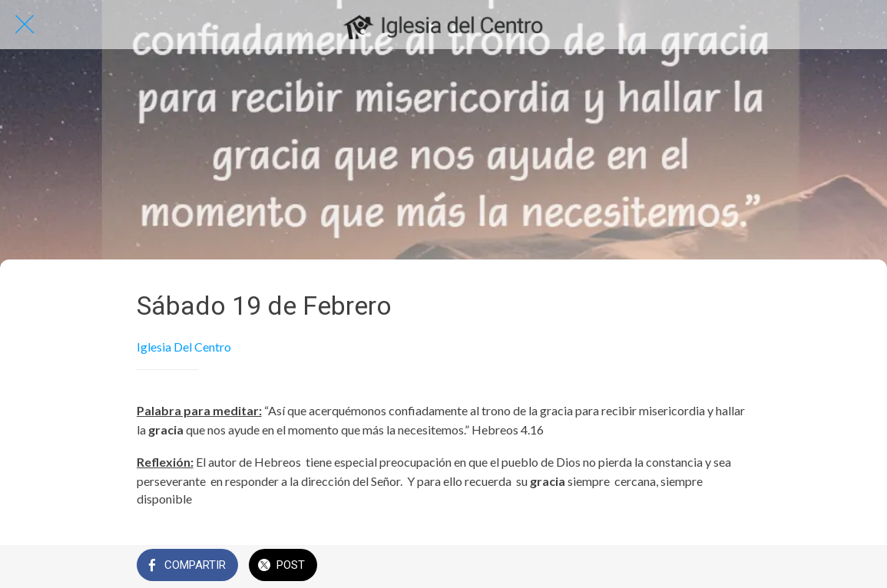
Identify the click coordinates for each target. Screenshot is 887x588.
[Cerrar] (25, 25)
